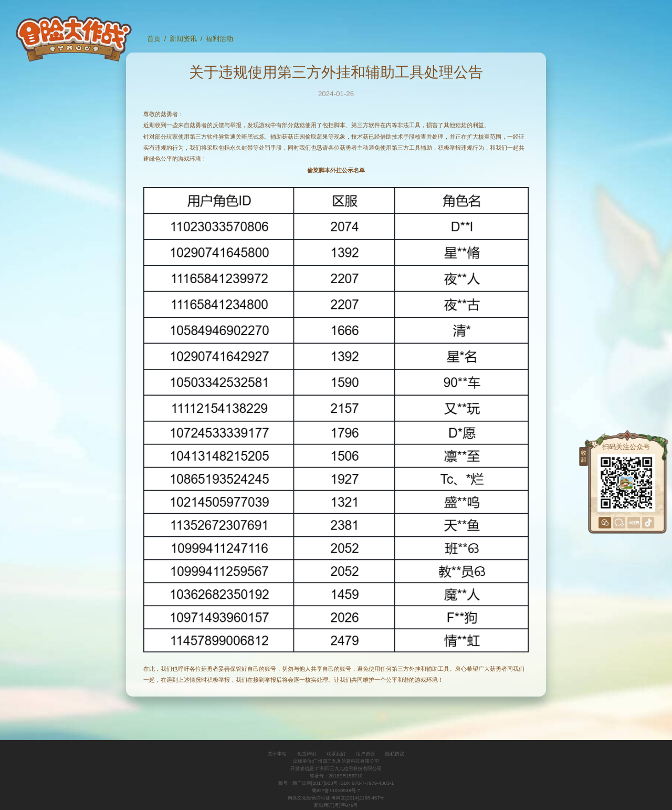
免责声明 (307, 754)
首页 (154, 39)
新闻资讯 (183, 39)
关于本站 (277, 754)
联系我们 (336, 754)
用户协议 (365, 754)
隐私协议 (395, 754)
